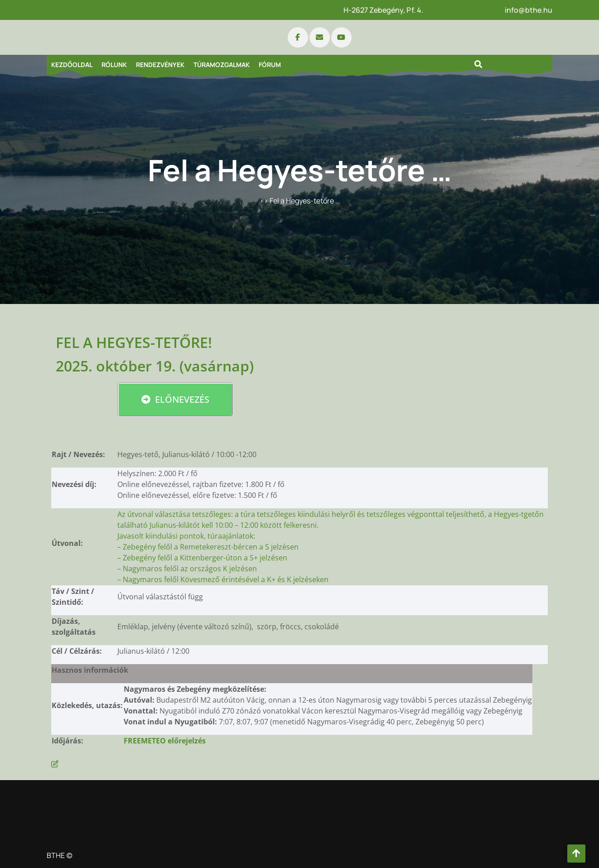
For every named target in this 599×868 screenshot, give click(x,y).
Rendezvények (160, 65)
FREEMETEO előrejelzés (165, 741)
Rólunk (114, 65)
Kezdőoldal (72, 65)
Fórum (270, 65)
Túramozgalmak (222, 65)
